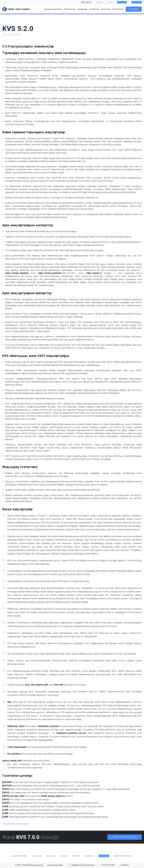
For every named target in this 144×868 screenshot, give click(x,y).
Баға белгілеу (89, 856)
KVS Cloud (122, 2)
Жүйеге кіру (137, 2)
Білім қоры (99, 2)
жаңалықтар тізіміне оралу (16, 824)
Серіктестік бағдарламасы (123, 856)
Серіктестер (76, 856)
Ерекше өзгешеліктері (19, 856)
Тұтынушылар (36, 856)
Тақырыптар (51, 856)
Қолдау (111, 2)
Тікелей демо (134, 9)
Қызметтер (64, 856)
